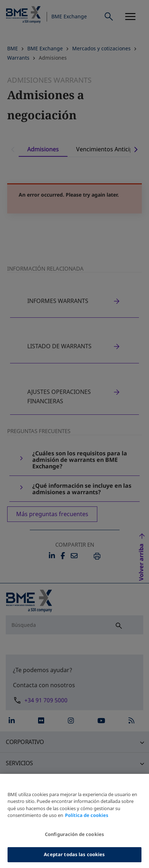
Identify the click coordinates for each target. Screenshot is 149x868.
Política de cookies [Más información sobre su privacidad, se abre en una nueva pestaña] (87, 819)
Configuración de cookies (74, 838)
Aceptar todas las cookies (74, 859)
